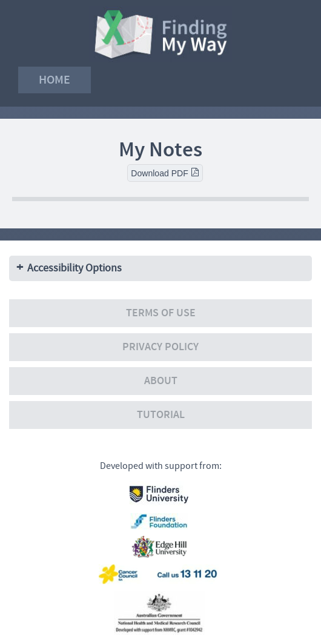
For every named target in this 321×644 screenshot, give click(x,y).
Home (55, 80)
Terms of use (161, 313)
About (161, 381)
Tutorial (161, 415)
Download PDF (165, 173)
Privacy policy (160, 347)
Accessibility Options (74, 268)
